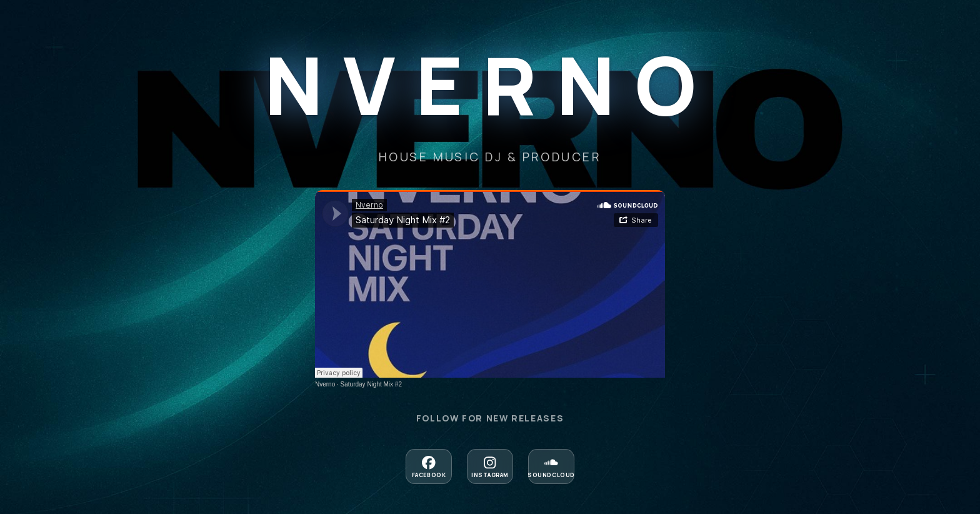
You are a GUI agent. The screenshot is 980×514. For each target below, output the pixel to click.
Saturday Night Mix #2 (371, 384)
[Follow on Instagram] (490, 466)
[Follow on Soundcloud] (551, 466)
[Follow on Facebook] (429, 466)
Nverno (325, 384)
